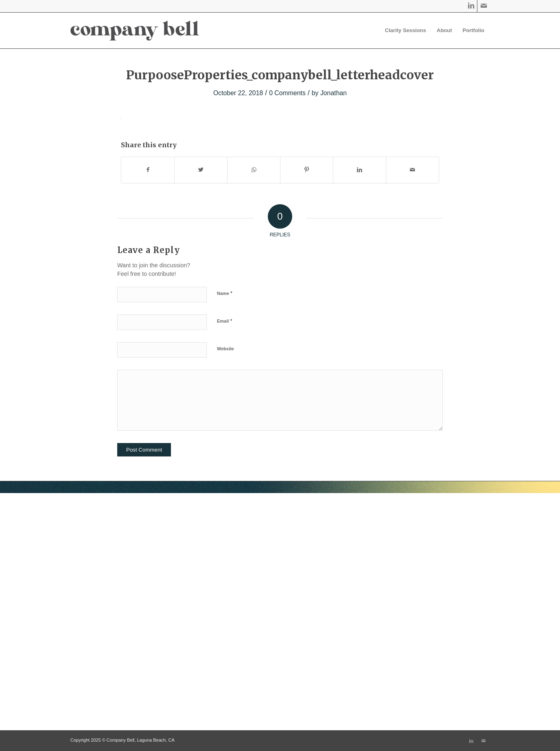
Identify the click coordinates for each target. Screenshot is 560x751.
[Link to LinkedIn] (471, 6)
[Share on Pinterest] (307, 170)
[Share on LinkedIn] (360, 170)
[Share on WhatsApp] (254, 170)
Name (225, 293)
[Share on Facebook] (148, 170)
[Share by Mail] (412, 170)
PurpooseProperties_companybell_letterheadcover (280, 75)
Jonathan (334, 93)
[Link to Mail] (483, 6)
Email (224, 321)
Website (225, 349)
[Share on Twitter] (201, 170)
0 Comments (287, 93)
